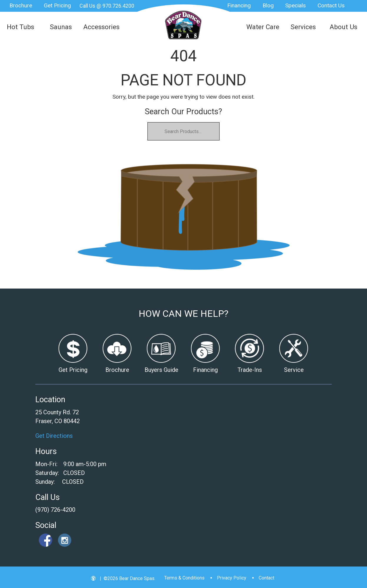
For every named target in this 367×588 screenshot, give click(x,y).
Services (303, 27)
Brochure (21, 5)
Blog (268, 5)
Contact (266, 578)
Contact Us (331, 5)
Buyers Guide (161, 370)
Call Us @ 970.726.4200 (107, 6)
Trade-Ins (250, 370)
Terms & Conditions (184, 578)
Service (294, 370)
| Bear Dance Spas (184, 25)
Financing (239, 5)
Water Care (263, 27)
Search (357, 6)
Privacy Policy (232, 578)
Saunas (61, 27)
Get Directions (54, 436)
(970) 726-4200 (55, 510)
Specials (295, 5)
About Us (343, 27)
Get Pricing (57, 5)
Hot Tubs (20, 27)
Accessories (101, 27)
